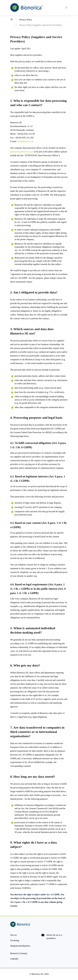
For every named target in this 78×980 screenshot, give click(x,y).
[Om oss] (14, 935)
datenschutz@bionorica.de (22, 152)
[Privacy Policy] (20, 946)
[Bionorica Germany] (19, 953)
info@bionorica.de (25, 141)
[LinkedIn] (14, 959)
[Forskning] (15, 940)
